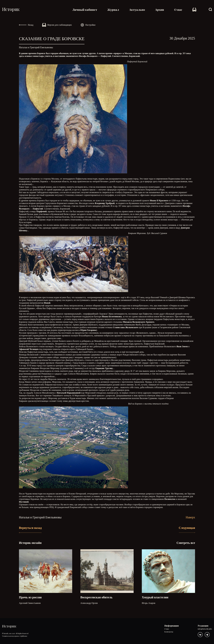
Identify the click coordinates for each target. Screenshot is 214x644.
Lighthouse (24, 636)
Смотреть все (186, 543)
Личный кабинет (85, 10)
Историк (11, 9)
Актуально (137, 10)
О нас (178, 10)
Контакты (169, 632)
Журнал (113, 10)
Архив (160, 10)
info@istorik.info (205, 629)
